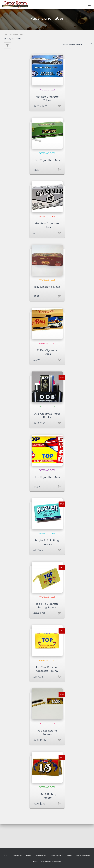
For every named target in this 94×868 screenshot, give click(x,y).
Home (6, 35)
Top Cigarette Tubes (47, 477)
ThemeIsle (56, 862)
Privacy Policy (57, 855)
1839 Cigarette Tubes (47, 287)
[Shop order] (77, 45)
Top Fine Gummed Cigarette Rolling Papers (47, 671)
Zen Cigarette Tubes (47, 160)
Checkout (17, 855)
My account (41, 855)
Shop (69, 855)
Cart (7, 855)
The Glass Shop (83, 855)
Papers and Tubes (47, 90)
